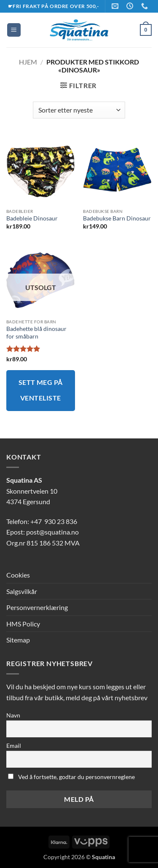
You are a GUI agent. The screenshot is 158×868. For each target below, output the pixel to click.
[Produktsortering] (79, 110)
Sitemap (18, 640)
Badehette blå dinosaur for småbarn (36, 333)
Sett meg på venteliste (41, 390)
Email (14, 746)
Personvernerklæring (37, 607)
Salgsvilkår (22, 591)
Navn (13, 715)
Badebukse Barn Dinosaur (117, 218)
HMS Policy (23, 624)
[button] (14, 30)
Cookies (18, 575)
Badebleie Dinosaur (32, 218)
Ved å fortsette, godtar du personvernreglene (71, 777)
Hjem (28, 62)
